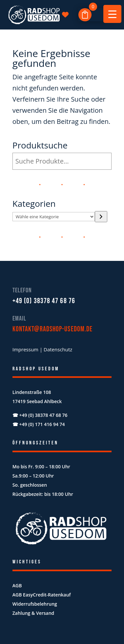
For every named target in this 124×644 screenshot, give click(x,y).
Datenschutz (58, 349)
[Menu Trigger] (112, 14)
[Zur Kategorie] (101, 217)
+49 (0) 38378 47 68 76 (44, 301)
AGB (17, 585)
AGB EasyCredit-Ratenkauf (42, 595)
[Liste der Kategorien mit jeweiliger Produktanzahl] (54, 217)
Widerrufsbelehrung (35, 604)
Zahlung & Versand (33, 613)
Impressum (25, 349)
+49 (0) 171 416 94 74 (42, 424)
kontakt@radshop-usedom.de (53, 329)
